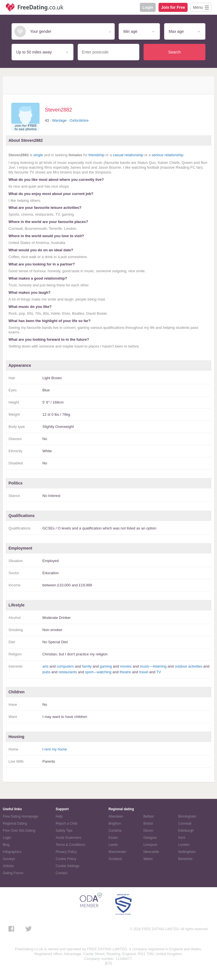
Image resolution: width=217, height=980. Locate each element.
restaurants (68, 672)
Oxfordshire (79, 120)
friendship (96, 155)
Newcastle (151, 852)
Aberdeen (116, 816)
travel (144, 672)
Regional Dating (15, 824)
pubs (46, 672)
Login (148, 7)
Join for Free (173, 7)
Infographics (12, 852)
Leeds (113, 845)
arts (45, 666)
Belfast (148, 816)
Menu (198, 7)
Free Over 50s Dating (19, 831)
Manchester (117, 852)
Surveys (9, 859)
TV (159, 672)
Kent (182, 838)
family (87, 666)
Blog (6, 845)
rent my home (56, 749)
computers (65, 666)
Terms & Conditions (70, 845)
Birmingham (187, 816)
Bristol (148, 824)
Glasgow (150, 838)
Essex (113, 838)
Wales (148, 859)
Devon (148, 831)
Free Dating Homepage (20, 816)
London (184, 845)
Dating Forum (13, 873)
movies (126, 666)
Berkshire (185, 859)
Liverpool (150, 845)
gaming (106, 666)
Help (59, 816)
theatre (125, 672)
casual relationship (128, 155)
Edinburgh (186, 831)
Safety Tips (64, 831)
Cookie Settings (68, 866)
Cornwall (185, 824)
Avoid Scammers (68, 838)
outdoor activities (188, 666)
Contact (61, 873)
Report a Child (67, 824)
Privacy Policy (66, 852)
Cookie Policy (66, 859)
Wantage (59, 120)
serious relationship (168, 155)
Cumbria (115, 831)
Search (174, 52)
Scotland (115, 859)
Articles (8, 866)
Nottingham (187, 852)
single (38, 155)
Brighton (115, 824)
